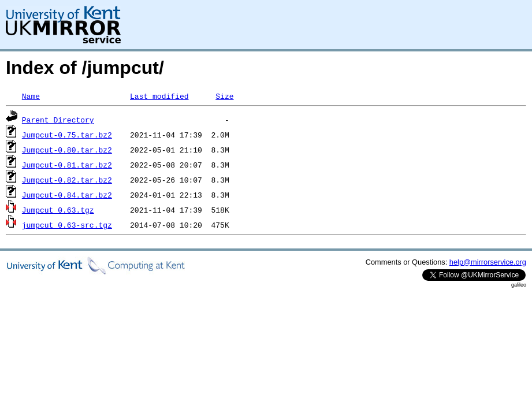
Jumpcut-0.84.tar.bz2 (67, 195)
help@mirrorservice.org (488, 262)
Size (224, 96)
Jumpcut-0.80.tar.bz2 (67, 150)
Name (31, 96)
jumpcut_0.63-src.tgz (67, 225)
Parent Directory (58, 120)
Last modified (159, 96)
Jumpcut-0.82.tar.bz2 (67, 180)
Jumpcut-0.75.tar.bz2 (67, 135)
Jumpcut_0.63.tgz (58, 210)
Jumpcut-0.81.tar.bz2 (67, 165)
